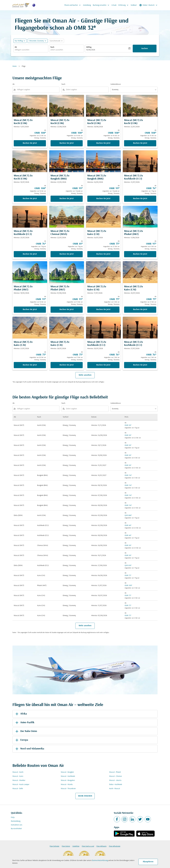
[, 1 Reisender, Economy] (36, 41)
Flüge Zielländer (54, 846)
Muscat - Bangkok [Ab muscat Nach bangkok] (67, 772)
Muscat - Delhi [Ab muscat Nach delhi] (18, 789)
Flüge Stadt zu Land (88, 846)
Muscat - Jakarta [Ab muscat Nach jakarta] (115, 780)
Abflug (89, 47)
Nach (52, 47)
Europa (21, 740)
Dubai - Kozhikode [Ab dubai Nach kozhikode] (116, 784)
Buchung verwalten (102, 5)
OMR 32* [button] (85, 28)
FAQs (13, 817)
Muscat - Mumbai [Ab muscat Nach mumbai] (19, 780)
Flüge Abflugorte (101, 846)
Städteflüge (76, 846)
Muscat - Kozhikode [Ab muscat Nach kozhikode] (68, 776)
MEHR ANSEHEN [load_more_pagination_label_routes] (85, 796)
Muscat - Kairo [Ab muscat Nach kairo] (18, 776)
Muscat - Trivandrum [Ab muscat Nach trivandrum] (68, 789)
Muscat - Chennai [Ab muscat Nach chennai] (115, 776)
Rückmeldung (16, 821)
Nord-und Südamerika (29, 749)
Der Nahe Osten (26, 731)
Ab (16, 47)
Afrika (21, 714)
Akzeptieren (148, 862)
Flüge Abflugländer (115, 846)
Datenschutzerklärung (100, 860)
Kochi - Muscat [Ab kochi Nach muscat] (115, 789)
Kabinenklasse (116, 84)
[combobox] (31, 50)
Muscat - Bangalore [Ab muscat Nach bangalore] (68, 780)
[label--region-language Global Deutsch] (149, 5)
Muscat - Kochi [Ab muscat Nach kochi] (18, 772)
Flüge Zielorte (66, 846)
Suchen (145, 49)
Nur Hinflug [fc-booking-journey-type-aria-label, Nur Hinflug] (19, 41)
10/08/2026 (91, 50)
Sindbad (134, 5)
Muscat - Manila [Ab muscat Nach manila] (67, 784)
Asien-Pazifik (24, 723)
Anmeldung (87, 5)
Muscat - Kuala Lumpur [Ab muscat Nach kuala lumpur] (21, 784)
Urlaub (114, 5)
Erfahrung (124, 5)
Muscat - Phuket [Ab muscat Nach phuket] (115, 772)
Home (15, 66)
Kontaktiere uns (17, 825)
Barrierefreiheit (16, 829)
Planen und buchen (73, 5)
